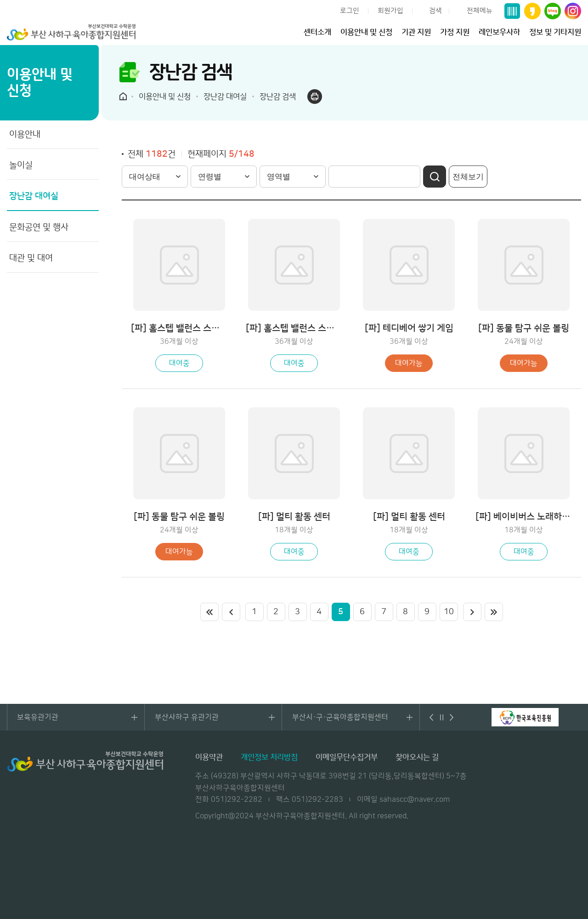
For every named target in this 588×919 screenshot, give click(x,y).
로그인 (350, 11)
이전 (231, 612)
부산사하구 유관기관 (187, 717)
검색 (435, 11)
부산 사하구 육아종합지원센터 (71, 32)
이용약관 (209, 757)
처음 (209, 612)
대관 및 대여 (31, 258)
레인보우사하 (499, 32)
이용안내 (25, 134)
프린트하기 (315, 97)
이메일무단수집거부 (347, 757)
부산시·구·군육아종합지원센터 (340, 717)
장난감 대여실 (34, 196)
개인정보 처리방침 (269, 757)
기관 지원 (416, 32)
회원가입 (390, 11)
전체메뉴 (480, 11)
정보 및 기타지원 (555, 32)
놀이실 (21, 165)
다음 (452, 717)
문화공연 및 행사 (39, 227)
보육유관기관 (38, 717)
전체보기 (468, 177)
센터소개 (317, 32)
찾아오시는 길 (417, 757)
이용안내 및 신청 (366, 32)
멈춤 (442, 717)
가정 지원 (455, 32)
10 (449, 612)
